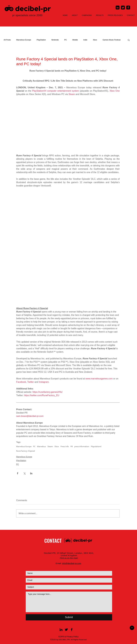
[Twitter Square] (123, 8)
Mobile (75, 40)
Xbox (95, 40)
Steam (50, 446)
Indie (85, 40)
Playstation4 (96, 446)
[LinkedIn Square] (118, 8)
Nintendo (55, 40)
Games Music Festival (112, 40)
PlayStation (41, 40)
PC (66, 40)
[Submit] (69, 617)
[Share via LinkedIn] (31, 473)
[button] (129, 40)
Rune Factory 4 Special (26, 451)
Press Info (65, 446)
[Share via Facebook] (18, 473)
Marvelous (41, 446)
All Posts (7, 40)
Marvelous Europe (24, 40)
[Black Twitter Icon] (66, 630)
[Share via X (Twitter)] (24, 473)
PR (72, 446)
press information (82, 446)
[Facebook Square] (128, 8)
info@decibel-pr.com (72, 563)
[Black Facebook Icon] (72, 630)
